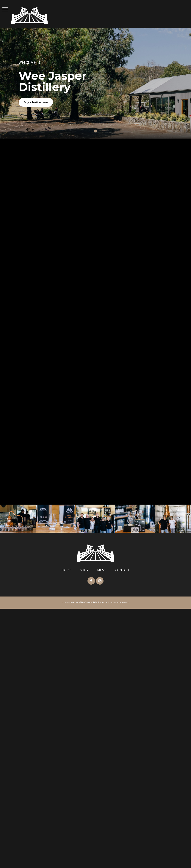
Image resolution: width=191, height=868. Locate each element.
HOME (66, 830)
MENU (102, 830)
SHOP (84, 830)
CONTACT (122, 830)
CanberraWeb (122, 862)
